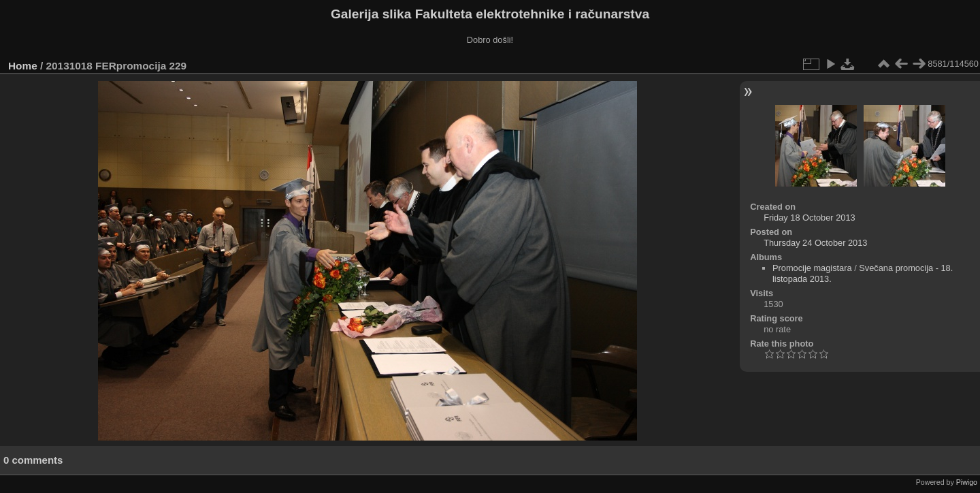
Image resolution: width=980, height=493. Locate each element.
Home (23, 66)
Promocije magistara (812, 268)
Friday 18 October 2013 (809, 218)
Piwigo (967, 482)
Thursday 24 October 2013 (815, 243)
